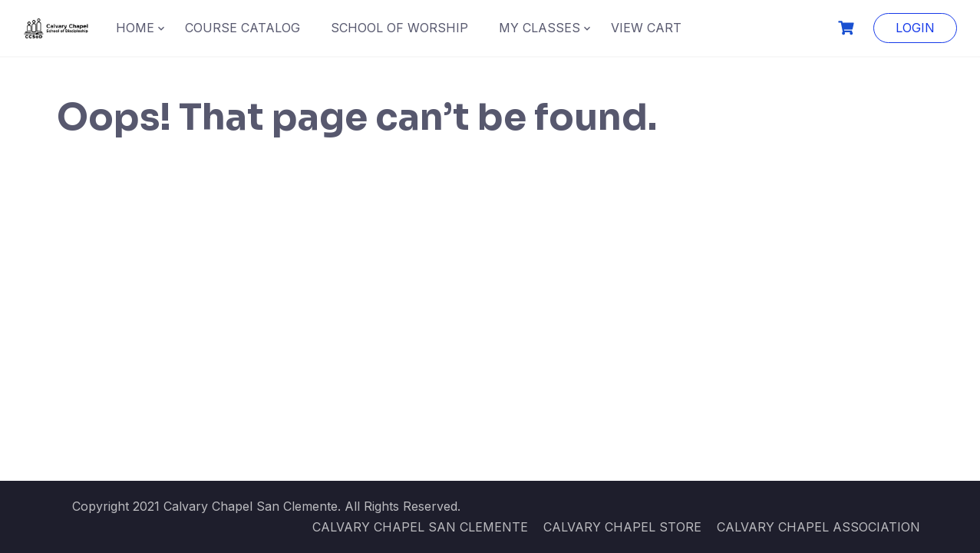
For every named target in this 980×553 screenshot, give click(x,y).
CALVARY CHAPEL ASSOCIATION (818, 527)
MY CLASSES (539, 28)
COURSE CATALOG (243, 28)
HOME (135, 28)
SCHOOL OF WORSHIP (399, 28)
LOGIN (915, 28)
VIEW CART (646, 28)
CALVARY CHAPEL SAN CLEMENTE (420, 527)
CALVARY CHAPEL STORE (622, 527)
